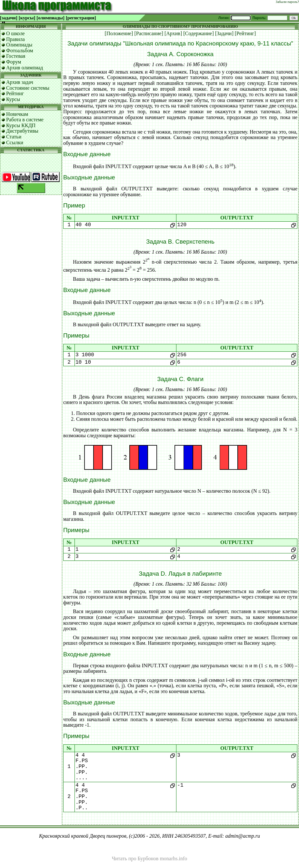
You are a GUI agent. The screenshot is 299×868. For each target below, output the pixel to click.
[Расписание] (149, 33)
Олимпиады (19, 45)
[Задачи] (224, 33)
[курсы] (27, 18)
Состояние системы (28, 88)
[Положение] (119, 33)
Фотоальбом (20, 50)
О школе (15, 33)
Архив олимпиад (25, 68)
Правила (15, 39)
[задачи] (9, 18)
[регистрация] (81, 18)
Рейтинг (15, 93)
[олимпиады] (50, 18)
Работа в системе (25, 120)
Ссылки (15, 142)
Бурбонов (148, 858)
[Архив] (173, 33)
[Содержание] (199, 33)
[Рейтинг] (245, 33)
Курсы (13, 99)
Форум (14, 62)
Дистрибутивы (22, 131)
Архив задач (20, 82)
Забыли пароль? (287, 2)
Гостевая (16, 56)
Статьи (14, 137)
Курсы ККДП (21, 125)
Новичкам (17, 114)
